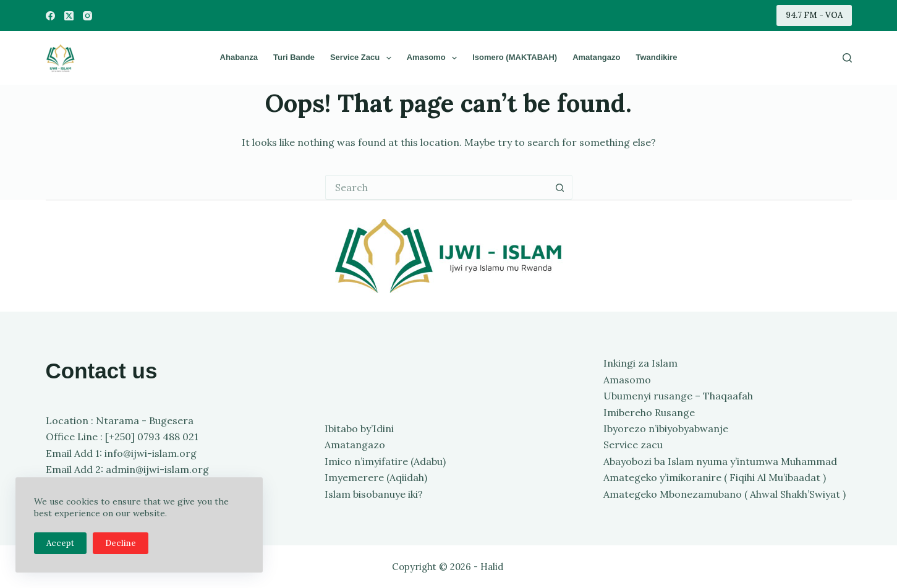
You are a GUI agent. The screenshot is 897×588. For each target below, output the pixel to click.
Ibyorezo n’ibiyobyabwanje (666, 428)
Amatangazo (596, 57)
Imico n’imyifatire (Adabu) (385, 461)
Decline (121, 543)
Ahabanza (239, 57)
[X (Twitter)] (69, 16)
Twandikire (656, 57)
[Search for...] (436, 187)
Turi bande (294, 57)
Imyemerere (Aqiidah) (376, 477)
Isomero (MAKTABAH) (515, 57)
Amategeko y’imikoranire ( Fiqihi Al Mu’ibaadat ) (715, 477)
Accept (60, 543)
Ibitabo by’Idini (359, 428)
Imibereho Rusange (649, 412)
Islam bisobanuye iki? (374, 494)
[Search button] (560, 187)
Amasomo (434, 58)
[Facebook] (50, 16)
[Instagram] (87, 16)
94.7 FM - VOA (814, 15)
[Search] (847, 58)
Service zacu (363, 58)
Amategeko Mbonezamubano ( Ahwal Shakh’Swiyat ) (725, 494)
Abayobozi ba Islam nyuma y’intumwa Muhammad (720, 461)
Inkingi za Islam (640, 363)
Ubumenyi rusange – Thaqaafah (678, 396)
